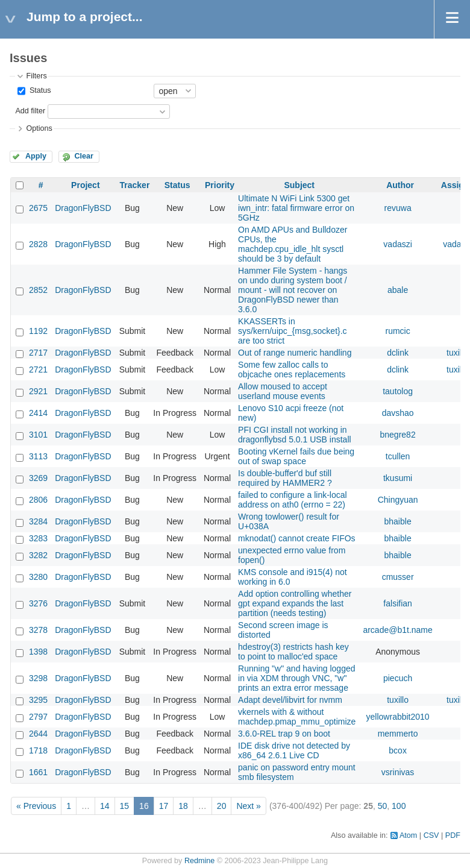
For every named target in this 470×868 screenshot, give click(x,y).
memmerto (398, 734)
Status (39, 90)
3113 (38, 456)
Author (400, 185)
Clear (84, 156)
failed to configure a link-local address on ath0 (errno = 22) (293, 500)
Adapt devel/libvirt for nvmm (290, 700)
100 (399, 806)
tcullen (398, 456)
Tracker (135, 185)
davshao (398, 413)
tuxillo (457, 353)
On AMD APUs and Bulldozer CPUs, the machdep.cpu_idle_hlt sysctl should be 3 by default (293, 244)
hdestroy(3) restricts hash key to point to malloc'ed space (293, 652)
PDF (453, 835)
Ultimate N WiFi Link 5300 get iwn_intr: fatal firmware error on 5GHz (296, 208)
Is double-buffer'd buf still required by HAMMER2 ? (285, 478)
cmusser (398, 577)
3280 (38, 577)
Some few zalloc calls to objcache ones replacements (292, 370)
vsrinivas (398, 772)
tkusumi (398, 478)
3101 (38, 435)
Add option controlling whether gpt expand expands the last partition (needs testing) (295, 603)
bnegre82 (398, 435)
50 (383, 806)
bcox (398, 750)
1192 (38, 331)
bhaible (398, 521)
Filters (36, 76)
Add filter (30, 111)
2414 (38, 413)
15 (125, 806)
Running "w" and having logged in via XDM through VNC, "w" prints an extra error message (296, 678)
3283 (38, 538)
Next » (248, 806)
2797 (38, 717)
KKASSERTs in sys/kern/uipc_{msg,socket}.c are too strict (293, 331)
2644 (38, 734)
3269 (38, 478)
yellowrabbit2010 (398, 717)
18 (183, 806)
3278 (38, 630)
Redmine (199, 861)
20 (222, 806)
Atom (408, 835)
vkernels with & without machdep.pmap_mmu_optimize (297, 717)
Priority (220, 185)
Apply (36, 156)
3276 (38, 603)
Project (85, 185)
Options (39, 128)
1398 (38, 652)
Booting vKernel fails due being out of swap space (296, 456)
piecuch (398, 678)
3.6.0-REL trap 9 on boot (284, 734)
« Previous (36, 806)
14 (105, 806)
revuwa (398, 208)
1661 (38, 772)
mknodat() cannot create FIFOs (297, 538)
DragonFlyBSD (83, 208)
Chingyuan (398, 500)
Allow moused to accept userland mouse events (283, 391)
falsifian (397, 603)
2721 (38, 370)
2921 (38, 391)
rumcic (397, 331)
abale (398, 290)
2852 (38, 290)
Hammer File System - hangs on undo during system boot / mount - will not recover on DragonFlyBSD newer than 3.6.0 (293, 290)
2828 (38, 244)
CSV (431, 835)
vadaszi (397, 244)
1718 (38, 750)
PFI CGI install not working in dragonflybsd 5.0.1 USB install (295, 435)
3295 (38, 700)
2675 (38, 208)
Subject (299, 185)
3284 (38, 521)
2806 (38, 500)
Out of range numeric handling (295, 353)
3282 (38, 555)
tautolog (398, 391)
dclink (398, 353)
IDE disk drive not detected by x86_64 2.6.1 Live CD (294, 750)
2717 (38, 353)
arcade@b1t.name (397, 630)
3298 (38, 678)
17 (164, 806)
